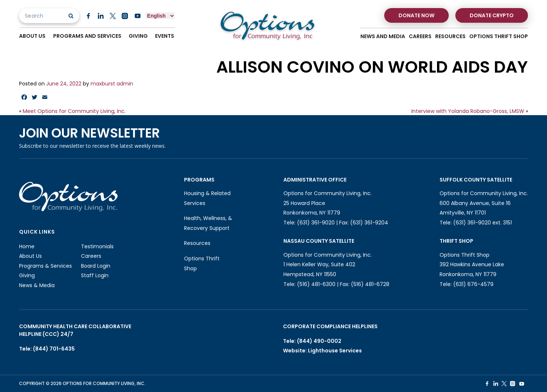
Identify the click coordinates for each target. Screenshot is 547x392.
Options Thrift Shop (499, 36)
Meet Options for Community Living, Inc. (74, 111)
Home (27, 246)
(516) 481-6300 (316, 284)
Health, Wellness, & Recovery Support (208, 223)
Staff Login (95, 275)
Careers (420, 36)
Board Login (96, 266)
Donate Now (416, 15)
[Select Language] (160, 16)
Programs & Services (45, 266)
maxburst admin (112, 84)
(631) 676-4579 (473, 284)
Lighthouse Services (335, 351)
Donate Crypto (492, 15)
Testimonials (97, 246)
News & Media (37, 285)
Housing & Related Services (207, 198)
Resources (450, 36)
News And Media (383, 36)
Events (165, 36)
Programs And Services (87, 36)
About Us (32, 36)
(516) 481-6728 (370, 284)
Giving (139, 36)
